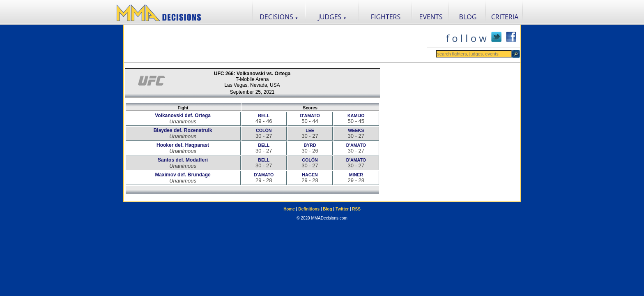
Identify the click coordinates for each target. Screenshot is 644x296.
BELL (264, 116)
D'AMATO (310, 116)
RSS (356, 209)
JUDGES (332, 17)
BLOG (468, 17)
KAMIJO (356, 116)
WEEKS (356, 130)
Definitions (309, 209)
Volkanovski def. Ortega (183, 116)
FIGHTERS (386, 17)
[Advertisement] (275, 44)
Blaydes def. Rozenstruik (183, 130)
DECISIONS (279, 17)
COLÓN (264, 130)
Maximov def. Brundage (183, 175)
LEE (310, 130)
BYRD (310, 145)
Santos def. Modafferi (183, 160)
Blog (327, 209)
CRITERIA (505, 17)
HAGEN (310, 175)
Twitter (342, 209)
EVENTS (431, 17)
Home (289, 209)
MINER (356, 175)
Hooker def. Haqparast (183, 145)
